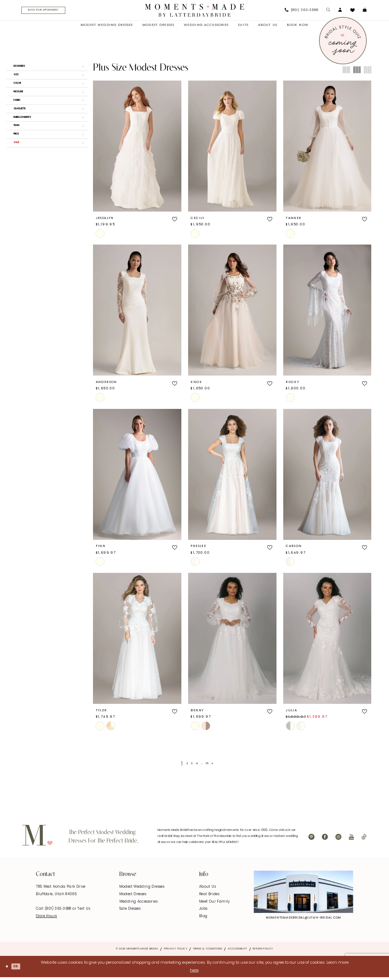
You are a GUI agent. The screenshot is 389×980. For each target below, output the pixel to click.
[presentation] (137, 149)
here (194, 973)
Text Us (84, 912)
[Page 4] (196, 766)
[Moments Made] (195, 11)
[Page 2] (183, 766)
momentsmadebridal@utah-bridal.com (303, 920)
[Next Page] (218, 766)
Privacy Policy (176, 952)
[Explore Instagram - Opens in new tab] (303, 894)
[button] (340, 12)
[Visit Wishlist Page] (353, 11)
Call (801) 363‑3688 (54, 912)
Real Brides (209, 897)
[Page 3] (190, 766)
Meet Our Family (215, 904)
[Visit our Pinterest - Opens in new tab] (311, 840)
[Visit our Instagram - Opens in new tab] (338, 840)
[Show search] (328, 12)
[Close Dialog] (8, 969)
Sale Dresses (130, 912)
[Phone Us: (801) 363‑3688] (301, 12)
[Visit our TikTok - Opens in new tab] (364, 840)
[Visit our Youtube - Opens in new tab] (351, 840)
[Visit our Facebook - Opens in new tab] (325, 840)
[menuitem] (52, 12)
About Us (207, 890)
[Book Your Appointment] (54, 12)
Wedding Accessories (138, 904)
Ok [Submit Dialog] (20, 969)
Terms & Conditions (208, 952)
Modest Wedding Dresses (142, 890)
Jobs (203, 912)
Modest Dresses (133, 897)
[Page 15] (210, 766)
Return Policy (263, 952)
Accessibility (238, 952)
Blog (203, 919)
